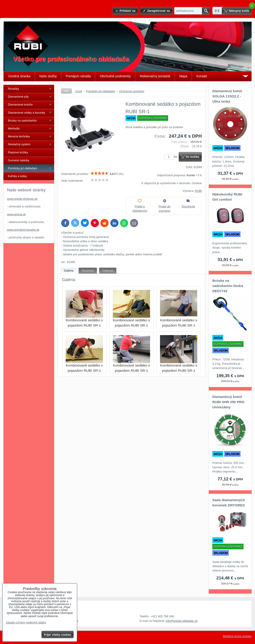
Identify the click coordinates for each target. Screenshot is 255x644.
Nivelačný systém (19, 144)
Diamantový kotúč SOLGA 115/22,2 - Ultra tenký (227, 96)
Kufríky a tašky (17, 176)
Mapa (183, 76)
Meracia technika (19, 136)
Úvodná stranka (19, 76)
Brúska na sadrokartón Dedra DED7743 (228, 286)
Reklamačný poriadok (155, 76)
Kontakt (202, 76)
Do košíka (192, 157)
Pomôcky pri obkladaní (22, 168)
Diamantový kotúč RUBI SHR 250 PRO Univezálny (228, 402)
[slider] (100, 173)
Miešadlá (14, 128)
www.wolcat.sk (16, 214)
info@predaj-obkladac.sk (182, 621)
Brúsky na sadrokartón (22, 121)
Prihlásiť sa (127, 11)
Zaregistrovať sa (159, 11)
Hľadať (206, 11)
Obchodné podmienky (115, 76)
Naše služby (48, 76)
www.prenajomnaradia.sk (23, 230)
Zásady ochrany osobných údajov (26, 623)
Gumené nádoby (19, 160)
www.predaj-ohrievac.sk (22, 199)
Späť (66, 91)
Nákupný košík (239, 11)
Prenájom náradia (78, 76)
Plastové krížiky (18, 152)
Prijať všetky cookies (58, 635)
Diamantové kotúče (20, 105)
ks (171, 157)
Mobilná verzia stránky (237, 636)
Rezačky (13, 89)
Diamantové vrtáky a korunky (27, 113)
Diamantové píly (18, 97)
